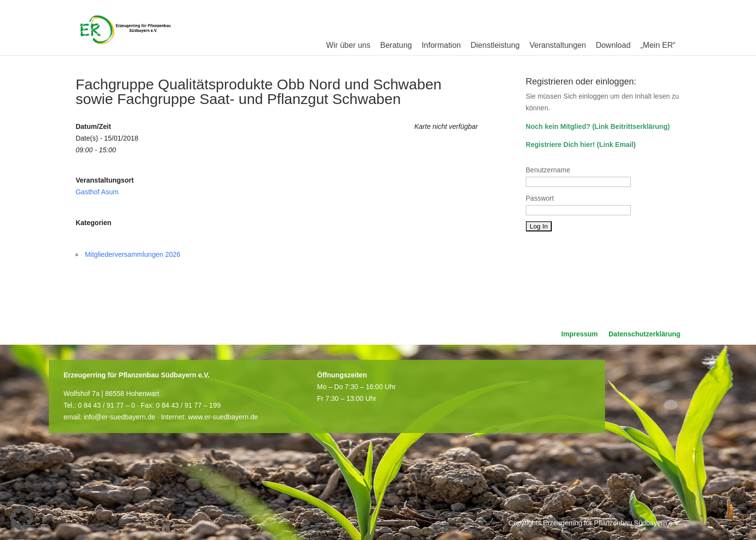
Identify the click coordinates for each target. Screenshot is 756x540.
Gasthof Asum (97, 192)
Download (613, 45)
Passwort (540, 198)
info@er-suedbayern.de (119, 417)
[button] (22, 519)
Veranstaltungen (558, 45)
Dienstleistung (495, 45)
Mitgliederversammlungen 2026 (133, 254)
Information (441, 45)
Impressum (580, 334)
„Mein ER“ (658, 45)
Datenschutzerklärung (644, 334)
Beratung (396, 45)
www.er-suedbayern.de (223, 417)
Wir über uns (348, 45)
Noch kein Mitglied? (558, 126)
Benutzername (548, 170)
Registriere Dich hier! (561, 145)
